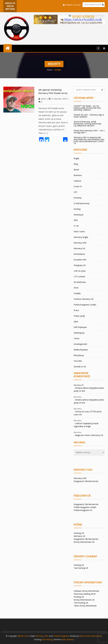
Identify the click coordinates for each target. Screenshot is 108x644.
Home (49, 70)
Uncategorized (80, 344)
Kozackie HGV (80, 260)
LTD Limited (79, 276)
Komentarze (79, 254)
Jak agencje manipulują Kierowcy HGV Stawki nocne (53, 91)
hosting (77, 209)
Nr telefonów (80, 282)
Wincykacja (79, 355)
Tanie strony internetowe (85, 606)
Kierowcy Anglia (81, 237)
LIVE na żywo (80, 271)
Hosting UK (79, 533)
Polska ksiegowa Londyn (85, 305)
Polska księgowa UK (83, 510)
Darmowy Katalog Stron (85, 594)
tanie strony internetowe (91, 636)
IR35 (76, 220)
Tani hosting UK (81, 568)
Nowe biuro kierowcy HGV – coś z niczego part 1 (89, 131)
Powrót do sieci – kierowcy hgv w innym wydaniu (89, 116)
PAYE (76, 288)
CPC (76, 192)
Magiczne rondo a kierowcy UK (89, 435)
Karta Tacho (79, 231)
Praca (76, 310)
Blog (76, 164)
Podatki (77, 293)
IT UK (76, 226)
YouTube (78, 361)
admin (42, 99)
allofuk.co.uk (23, 636)
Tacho (77, 338)
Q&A (76, 322)
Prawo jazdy (79, 316)
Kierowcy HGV (80, 243)
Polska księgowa (61, 636)
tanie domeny (68, 639)
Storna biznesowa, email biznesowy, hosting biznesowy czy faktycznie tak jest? (87, 124)
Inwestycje (79, 215)
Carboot (77, 181)
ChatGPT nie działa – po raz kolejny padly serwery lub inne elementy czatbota (87, 108)
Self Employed (80, 327)
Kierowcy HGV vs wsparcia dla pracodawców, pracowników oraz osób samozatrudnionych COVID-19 (89, 140)
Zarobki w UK (80, 367)
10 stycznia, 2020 (58, 99)
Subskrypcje (79, 333)
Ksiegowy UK (80, 265)
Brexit (76, 170)
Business (78, 175)
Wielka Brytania (81, 350)
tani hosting (47, 639)
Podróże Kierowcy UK (84, 299)
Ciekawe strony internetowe (86, 591)
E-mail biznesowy (82, 203)
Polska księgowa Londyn (85, 507)
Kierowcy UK (79, 248)
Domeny (78, 198)
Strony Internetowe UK (84, 542)
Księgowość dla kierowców (86, 481)
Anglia (76, 158)
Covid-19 (78, 186)
